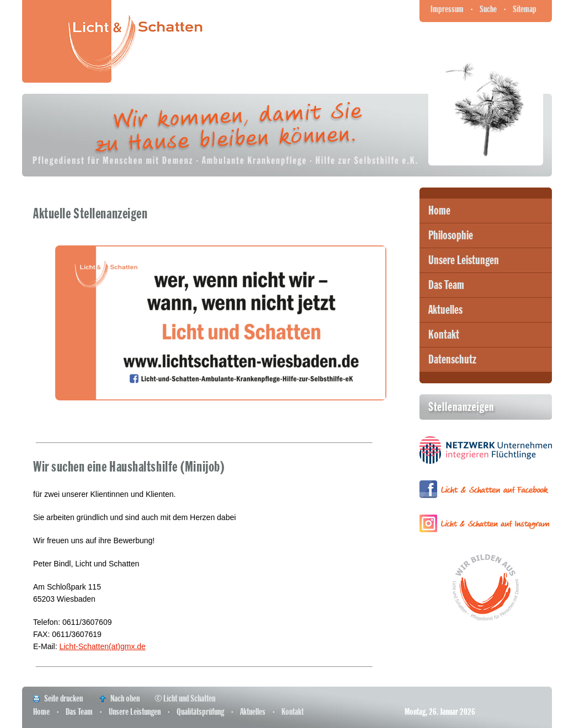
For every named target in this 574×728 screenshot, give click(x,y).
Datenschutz (452, 360)
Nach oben (125, 698)
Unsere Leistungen (464, 260)
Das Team (446, 285)
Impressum (447, 9)
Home (439, 211)
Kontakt (444, 335)
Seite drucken (63, 698)
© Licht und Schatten (185, 698)
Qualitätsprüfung (200, 712)
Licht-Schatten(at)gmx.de (102, 646)
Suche (488, 9)
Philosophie (451, 235)
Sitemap (525, 9)
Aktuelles (445, 310)
